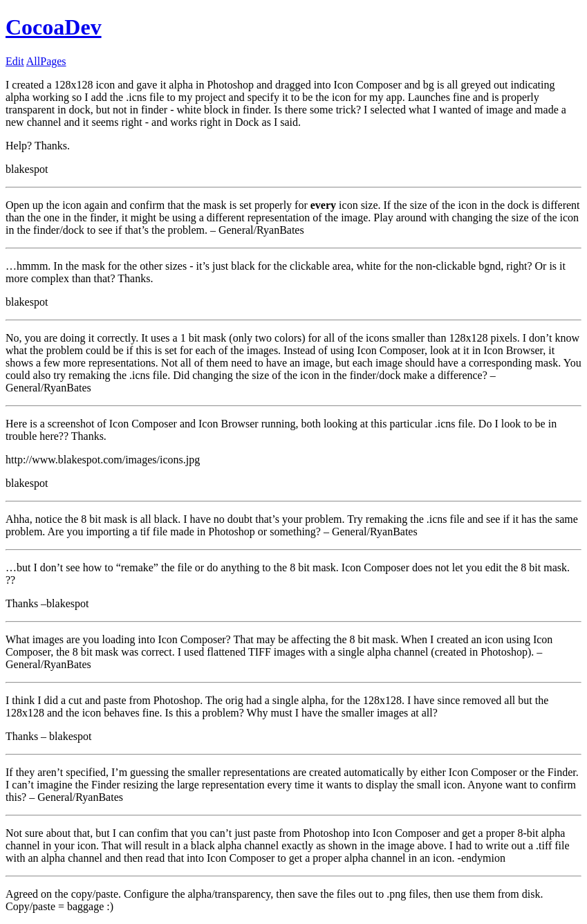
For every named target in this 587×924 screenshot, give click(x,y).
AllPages (46, 61)
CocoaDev (54, 27)
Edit (15, 61)
